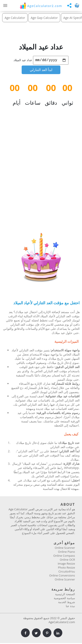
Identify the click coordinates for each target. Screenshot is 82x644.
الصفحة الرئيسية (65, 595)
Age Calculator (15, 18)
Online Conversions (62, 576)
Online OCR (67, 560)
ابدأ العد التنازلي (41, 71)
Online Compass (64, 556)
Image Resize (66, 564)
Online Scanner (65, 549)
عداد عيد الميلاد (23, 61)
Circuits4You (67, 572)
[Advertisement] (41, 171)
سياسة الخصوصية (64, 599)
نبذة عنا (70, 607)
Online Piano (66, 553)
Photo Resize (66, 568)
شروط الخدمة (66, 603)
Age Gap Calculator (44, 18)
